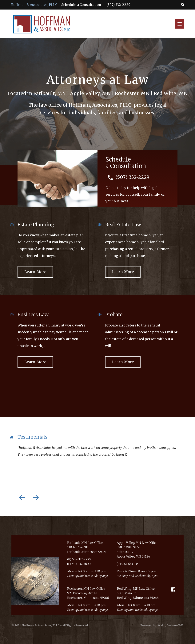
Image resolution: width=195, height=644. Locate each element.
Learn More (35, 272)
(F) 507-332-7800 (79, 564)
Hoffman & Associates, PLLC (34, 5)
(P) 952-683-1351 (128, 564)
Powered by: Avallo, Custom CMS (162, 625)
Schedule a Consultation (81, 5)
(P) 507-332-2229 (79, 559)
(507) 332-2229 (118, 5)
